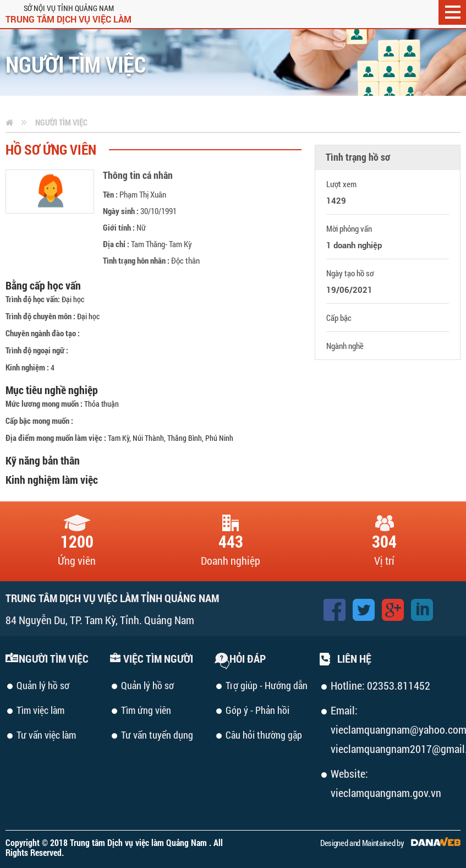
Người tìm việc (61, 122)
